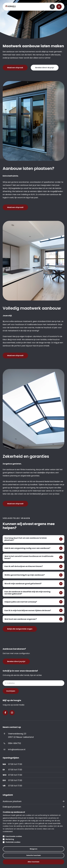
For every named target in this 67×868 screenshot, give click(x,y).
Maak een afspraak (15, 68)
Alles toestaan (33, 862)
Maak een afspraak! (15, 207)
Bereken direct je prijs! (52, 7)
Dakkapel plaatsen (12, 807)
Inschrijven (11, 691)
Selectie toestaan (34, 855)
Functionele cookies (14, 836)
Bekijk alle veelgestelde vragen (20, 629)
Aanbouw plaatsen (12, 801)
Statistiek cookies (13, 842)
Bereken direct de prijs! (45, 68)
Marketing (10, 839)
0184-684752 (15, 743)
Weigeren (33, 849)
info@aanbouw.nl (17, 749)
